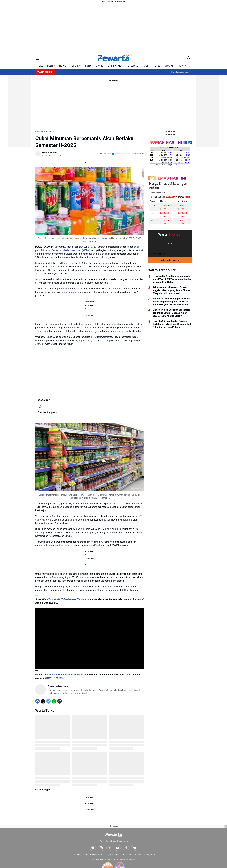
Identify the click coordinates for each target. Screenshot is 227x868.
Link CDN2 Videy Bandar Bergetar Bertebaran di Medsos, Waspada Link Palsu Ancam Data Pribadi (172, 324)
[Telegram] (48, 701)
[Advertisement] (19, 103)
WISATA (183, 66)
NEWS (40, 66)
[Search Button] (189, 58)
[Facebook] (37, 701)
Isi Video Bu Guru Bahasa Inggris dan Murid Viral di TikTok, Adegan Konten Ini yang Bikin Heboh (172, 279)
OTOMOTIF (170, 66)
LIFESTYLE (133, 66)
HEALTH (146, 66)
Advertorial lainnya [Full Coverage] (170, 260)
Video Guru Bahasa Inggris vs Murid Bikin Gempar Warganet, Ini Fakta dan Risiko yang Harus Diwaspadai (171, 302)
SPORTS (100, 66)
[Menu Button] (38, 58)
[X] (43, 701)
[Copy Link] (60, 701)
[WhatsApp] (54, 701)
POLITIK (51, 66)
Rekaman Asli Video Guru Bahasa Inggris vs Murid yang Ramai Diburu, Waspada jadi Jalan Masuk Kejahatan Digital (171, 290)
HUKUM (63, 66)
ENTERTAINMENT (116, 66)
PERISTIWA (76, 66)
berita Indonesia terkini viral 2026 (68, 675)
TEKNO (157, 66)
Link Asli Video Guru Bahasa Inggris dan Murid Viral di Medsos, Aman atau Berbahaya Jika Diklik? (171, 313)
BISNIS (88, 66)
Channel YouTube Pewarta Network (67, 599)
